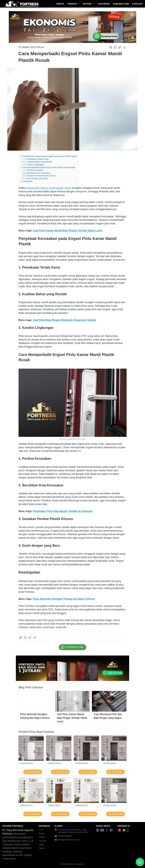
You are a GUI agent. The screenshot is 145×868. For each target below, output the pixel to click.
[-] (98, 830)
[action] (140, 862)
